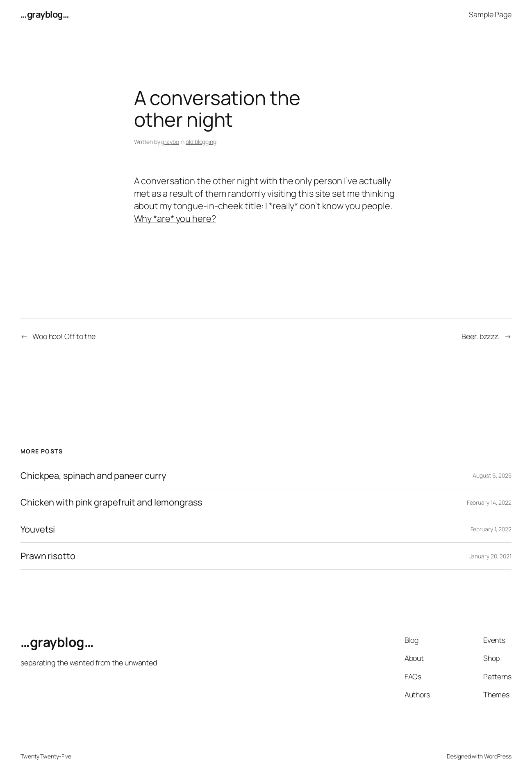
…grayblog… (45, 14)
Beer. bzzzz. (481, 336)
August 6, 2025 (492, 475)
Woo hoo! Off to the (64, 336)
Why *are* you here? (175, 219)
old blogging (201, 142)
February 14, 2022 (489, 502)
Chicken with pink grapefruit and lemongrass (111, 502)
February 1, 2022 (491, 529)
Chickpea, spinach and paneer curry (93, 476)
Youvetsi (38, 529)
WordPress (498, 756)
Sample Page (490, 14)
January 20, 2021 (490, 556)
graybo (170, 142)
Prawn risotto (48, 556)
